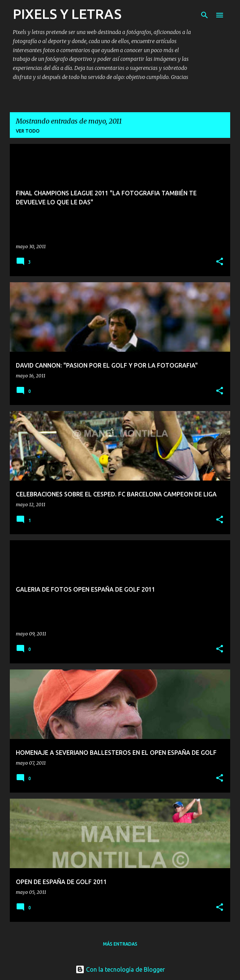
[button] (220, 262)
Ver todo (28, 131)
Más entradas (120, 944)
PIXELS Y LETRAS (67, 14)
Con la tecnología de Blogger (120, 969)
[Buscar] (205, 15)
